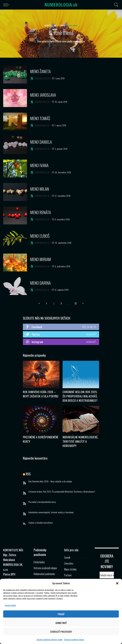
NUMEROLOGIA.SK (42, 78)
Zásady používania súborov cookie (50, 639)
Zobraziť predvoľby (61, 632)
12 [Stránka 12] (76, 303)
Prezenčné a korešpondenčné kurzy (42, 502)
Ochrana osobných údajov (74, 639)
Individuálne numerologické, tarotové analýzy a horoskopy (80, 441)
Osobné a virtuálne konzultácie (41, 523)
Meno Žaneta (40, 71)
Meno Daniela (41, 142)
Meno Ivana (39, 165)
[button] (117, 583)
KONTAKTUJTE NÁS (13, 550)
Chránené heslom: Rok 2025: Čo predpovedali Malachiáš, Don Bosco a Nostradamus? (80, 396)
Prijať (61, 614)
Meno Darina (40, 283)
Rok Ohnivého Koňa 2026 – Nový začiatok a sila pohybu (41, 394)
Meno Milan (40, 189)
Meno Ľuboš (40, 236)
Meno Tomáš (40, 118)
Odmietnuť (61, 623)
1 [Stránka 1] (46, 303)
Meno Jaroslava (43, 95)
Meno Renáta (41, 212)
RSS (28, 474)
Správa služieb (10, 605)
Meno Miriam (41, 259)
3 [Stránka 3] (61, 303)
